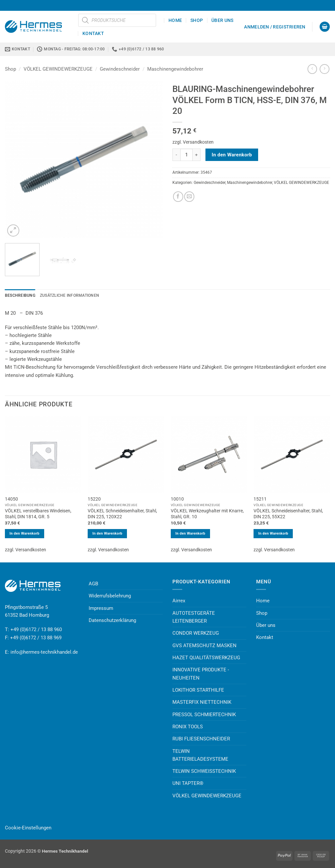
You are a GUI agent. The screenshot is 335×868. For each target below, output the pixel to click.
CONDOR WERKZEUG (196, 633)
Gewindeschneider (120, 69)
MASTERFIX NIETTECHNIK (202, 702)
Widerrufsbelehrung (110, 596)
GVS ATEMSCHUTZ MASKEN (204, 646)
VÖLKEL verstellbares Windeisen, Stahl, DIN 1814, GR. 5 (38, 514)
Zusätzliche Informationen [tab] (70, 295)
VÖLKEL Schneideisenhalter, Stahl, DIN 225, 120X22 (122, 514)
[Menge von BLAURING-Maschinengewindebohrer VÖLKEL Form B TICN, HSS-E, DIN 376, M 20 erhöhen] (197, 155)
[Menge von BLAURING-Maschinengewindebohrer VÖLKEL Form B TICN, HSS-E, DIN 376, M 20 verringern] (176, 155)
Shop (197, 20)
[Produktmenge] (186, 155)
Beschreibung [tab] (20, 295)
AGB (93, 584)
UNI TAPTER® (188, 783)
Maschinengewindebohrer (175, 69)
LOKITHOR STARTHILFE (198, 690)
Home (175, 20)
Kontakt (93, 33)
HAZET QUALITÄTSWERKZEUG (206, 658)
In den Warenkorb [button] (25, 533)
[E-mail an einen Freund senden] (189, 196)
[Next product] (312, 69)
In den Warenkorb (232, 155)
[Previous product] (324, 69)
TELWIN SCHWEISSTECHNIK (204, 771)
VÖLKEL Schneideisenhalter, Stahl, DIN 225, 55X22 (288, 514)
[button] (275, 27)
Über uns (222, 20)
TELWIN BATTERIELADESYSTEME (200, 755)
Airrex (179, 601)
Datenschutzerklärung (112, 620)
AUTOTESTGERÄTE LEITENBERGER (194, 617)
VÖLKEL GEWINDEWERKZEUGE (58, 69)
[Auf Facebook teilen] (178, 196)
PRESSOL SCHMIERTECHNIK (204, 715)
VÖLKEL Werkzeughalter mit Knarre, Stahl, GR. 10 (207, 514)
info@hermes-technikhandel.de (44, 652)
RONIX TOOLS (188, 727)
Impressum (101, 608)
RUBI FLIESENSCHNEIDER (201, 739)
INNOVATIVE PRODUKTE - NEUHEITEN (201, 674)
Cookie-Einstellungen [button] (28, 828)
